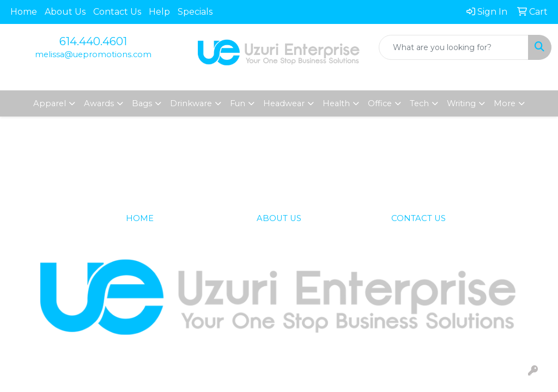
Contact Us (117, 12)
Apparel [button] (50, 103)
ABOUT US (279, 218)
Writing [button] (461, 103)
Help (159, 12)
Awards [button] (99, 103)
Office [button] (380, 103)
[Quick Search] (454, 47)
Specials (195, 12)
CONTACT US (418, 218)
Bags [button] (142, 103)
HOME (140, 218)
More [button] (505, 103)
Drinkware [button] (191, 103)
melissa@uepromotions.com (93, 54)
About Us (65, 12)
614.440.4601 (93, 41)
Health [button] (336, 103)
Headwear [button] (284, 103)
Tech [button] (419, 103)
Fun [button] (238, 103)
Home (24, 12)
